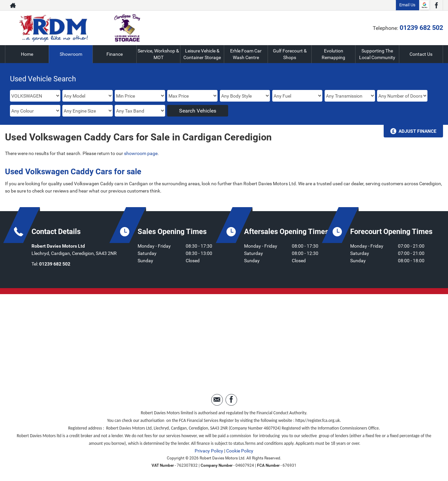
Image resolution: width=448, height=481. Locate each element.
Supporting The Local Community (377, 54)
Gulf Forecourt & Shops (290, 54)
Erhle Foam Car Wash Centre (246, 54)
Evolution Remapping (333, 54)
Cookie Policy (240, 451)
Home (27, 54)
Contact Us (421, 54)
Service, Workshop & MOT (158, 54)
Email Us (407, 5)
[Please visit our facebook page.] (436, 5)
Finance (115, 54)
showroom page (141, 153)
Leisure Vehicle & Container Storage (202, 54)
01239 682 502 (421, 28)
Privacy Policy (209, 451)
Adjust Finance (417, 131)
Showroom (71, 54)
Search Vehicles (198, 111)
